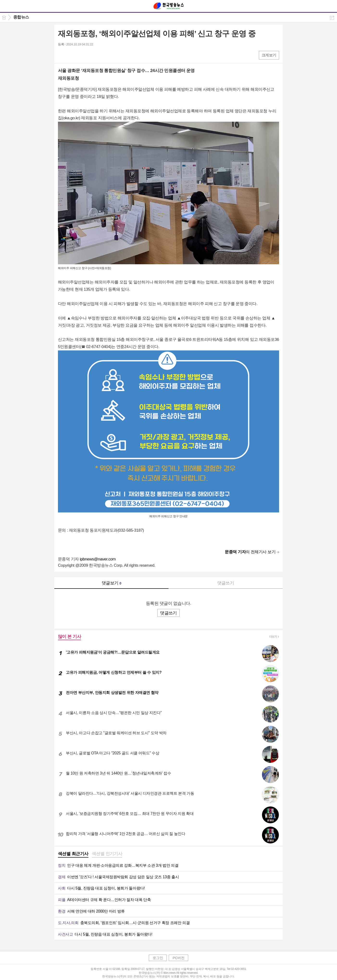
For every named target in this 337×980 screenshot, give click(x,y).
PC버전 (178, 958)
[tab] (73, 854)
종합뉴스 (21, 17)
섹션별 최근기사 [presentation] (73, 854)
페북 (62, 55)
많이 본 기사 (69, 637)
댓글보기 (112, 583)
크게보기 (269, 55)
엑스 (72, 55)
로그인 (158, 958)
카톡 (81, 55)
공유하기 (332, 18)
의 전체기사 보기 (250, 552)
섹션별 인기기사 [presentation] (107, 854)
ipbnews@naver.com (98, 559)
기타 (91, 55)
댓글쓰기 (226, 583)
